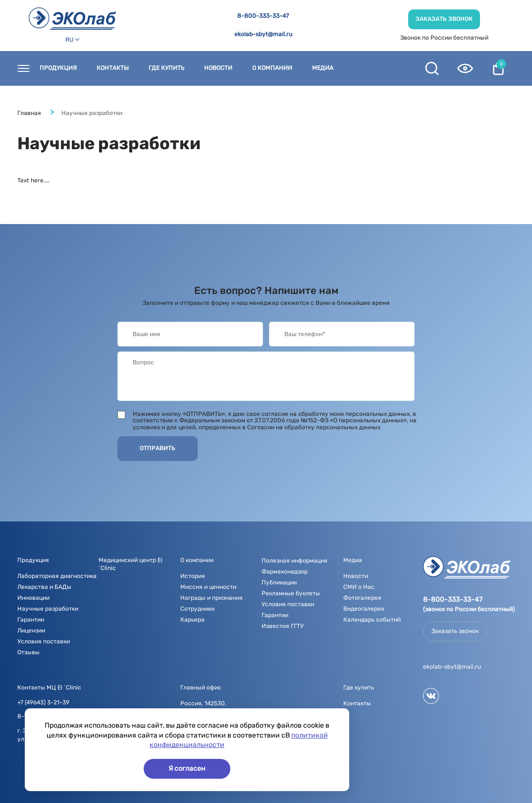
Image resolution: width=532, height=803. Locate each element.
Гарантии (31, 620)
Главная (29, 113)
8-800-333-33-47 (263, 16)
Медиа (323, 68)
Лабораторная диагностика (57, 576)
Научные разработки (48, 609)
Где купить (166, 68)
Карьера (192, 620)
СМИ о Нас (359, 587)
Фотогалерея (362, 598)
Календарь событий (372, 620)
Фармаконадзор (285, 572)
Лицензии (31, 631)
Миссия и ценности (208, 587)
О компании (272, 68)
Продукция (58, 68)
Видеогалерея (364, 609)
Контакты (113, 68)
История (193, 576)
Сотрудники (197, 609)
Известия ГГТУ (283, 626)
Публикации (279, 582)
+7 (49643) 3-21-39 (43, 703)
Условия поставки (44, 641)
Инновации (33, 598)
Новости (218, 68)
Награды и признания (212, 598)
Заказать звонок (444, 19)
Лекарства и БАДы (44, 587)
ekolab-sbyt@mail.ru (263, 34)
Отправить (158, 448)
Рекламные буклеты (291, 593)
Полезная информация (294, 561)
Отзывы (28, 652)
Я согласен (187, 769)
